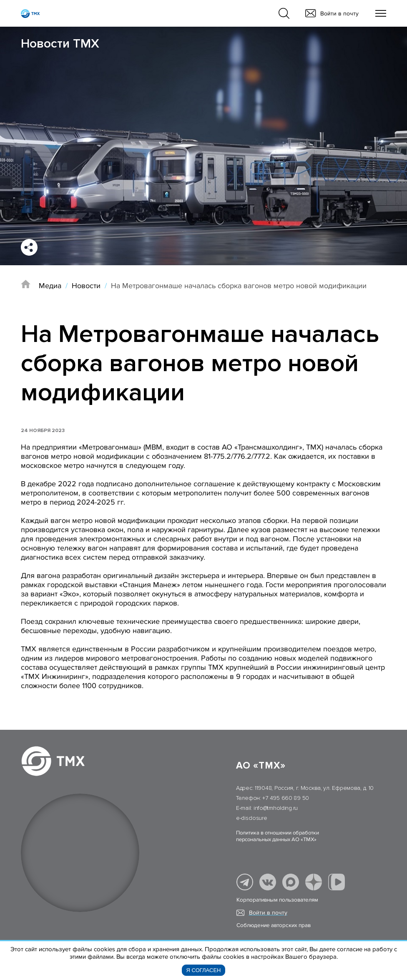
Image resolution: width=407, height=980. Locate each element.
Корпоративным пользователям (277, 900)
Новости (86, 286)
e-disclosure (252, 818)
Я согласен (204, 970)
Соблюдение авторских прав (274, 925)
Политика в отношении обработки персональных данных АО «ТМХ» (278, 836)
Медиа (50, 286)
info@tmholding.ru (276, 808)
